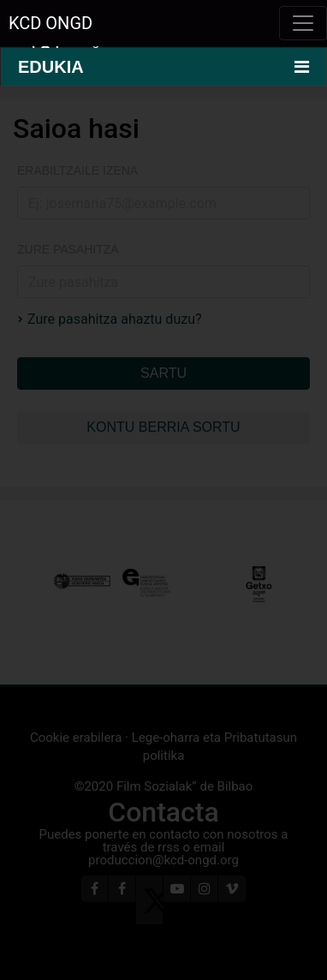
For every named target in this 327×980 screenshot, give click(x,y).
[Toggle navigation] (303, 23)
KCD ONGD (51, 23)
